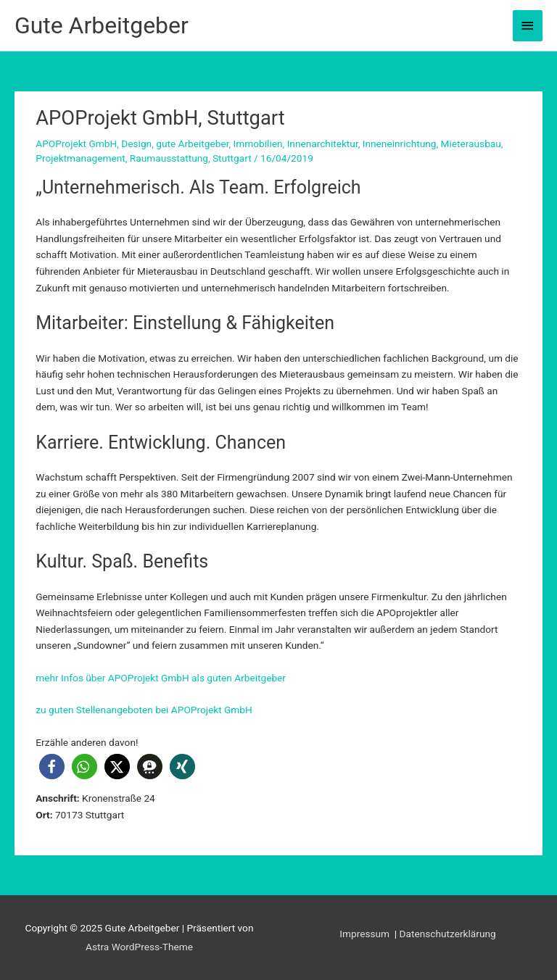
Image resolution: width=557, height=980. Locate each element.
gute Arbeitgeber (192, 144)
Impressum (366, 934)
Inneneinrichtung (400, 144)
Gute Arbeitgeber (102, 25)
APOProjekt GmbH (76, 144)
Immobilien (258, 144)
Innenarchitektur (323, 144)
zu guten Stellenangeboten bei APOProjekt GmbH (144, 710)
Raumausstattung (169, 158)
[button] (52, 767)
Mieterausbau (471, 144)
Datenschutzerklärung (448, 934)
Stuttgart (232, 158)
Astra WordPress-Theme (139, 947)
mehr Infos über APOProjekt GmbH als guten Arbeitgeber (161, 678)
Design (136, 144)
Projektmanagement (80, 158)
